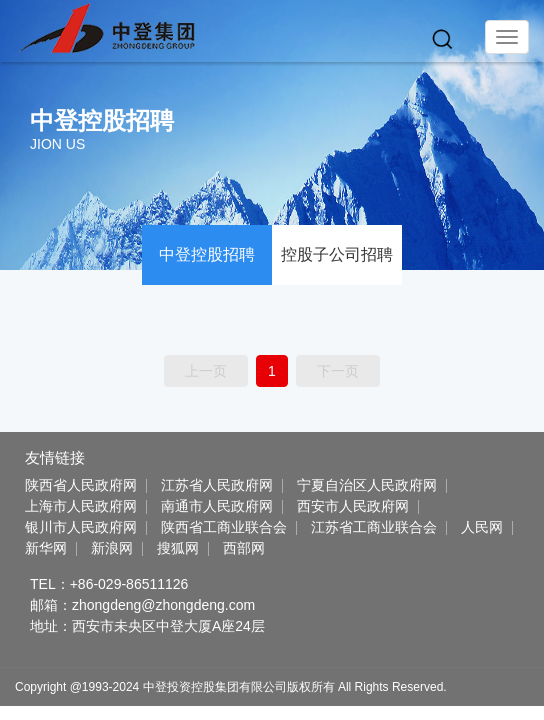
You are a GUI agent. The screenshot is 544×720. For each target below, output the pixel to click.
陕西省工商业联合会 (224, 527)
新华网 (46, 548)
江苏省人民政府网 (217, 485)
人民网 (482, 527)
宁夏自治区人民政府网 (367, 485)
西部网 (244, 548)
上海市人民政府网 (81, 506)
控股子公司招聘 (337, 254)
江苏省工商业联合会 (374, 527)
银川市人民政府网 (81, 527)
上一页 (206, 371)
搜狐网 (178, 548)
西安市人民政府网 (353, 506)
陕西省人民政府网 (81, 485)
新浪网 (112, 548)
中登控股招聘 (207, 254)
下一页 (338, 371)
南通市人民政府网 (217, 506)
